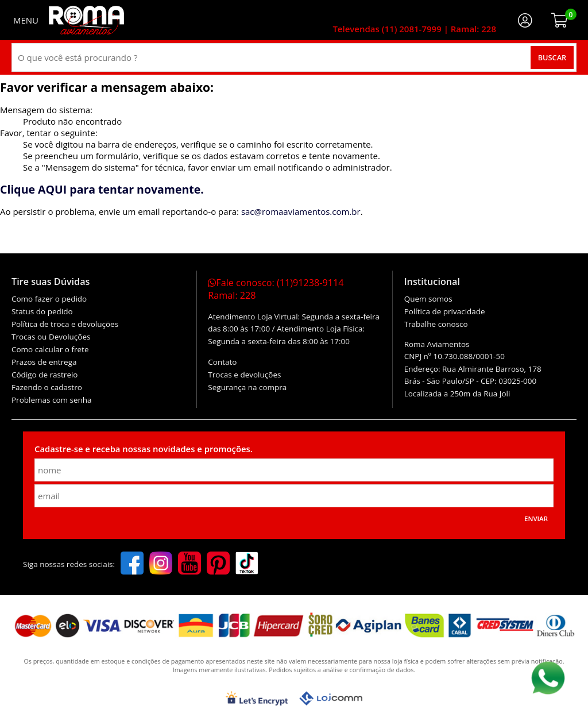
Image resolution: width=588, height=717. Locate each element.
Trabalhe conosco (436, 324)
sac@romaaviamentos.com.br (301, 211)
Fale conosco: (276, 289)
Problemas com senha (52, 400)
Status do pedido (42, 311)
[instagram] (161, 564)
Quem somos (428, 299)
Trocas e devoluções (244, 375)
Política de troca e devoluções (65, 324)
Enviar (536, 519)
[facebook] (132, 564)
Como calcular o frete (50, 349)
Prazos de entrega (44, 362)
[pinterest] (218, 564)
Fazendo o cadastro (47, 387)
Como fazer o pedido (49, 299)
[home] (86, 20)
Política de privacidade (445, 311)
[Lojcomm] (331, 698)
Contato (222, 362)
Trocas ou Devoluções (51, 337)
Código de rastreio (45, 375)
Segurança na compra (247, 387)
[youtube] (189, 564)
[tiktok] (247, 564)
